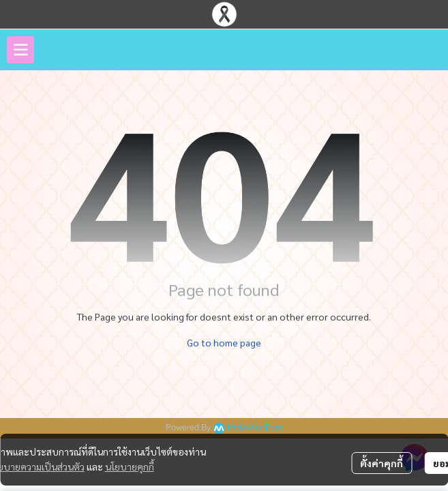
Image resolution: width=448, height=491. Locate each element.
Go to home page (224, 342)
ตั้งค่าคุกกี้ (382, 463)
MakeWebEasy (255, 428)
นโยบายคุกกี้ (130, 466)
